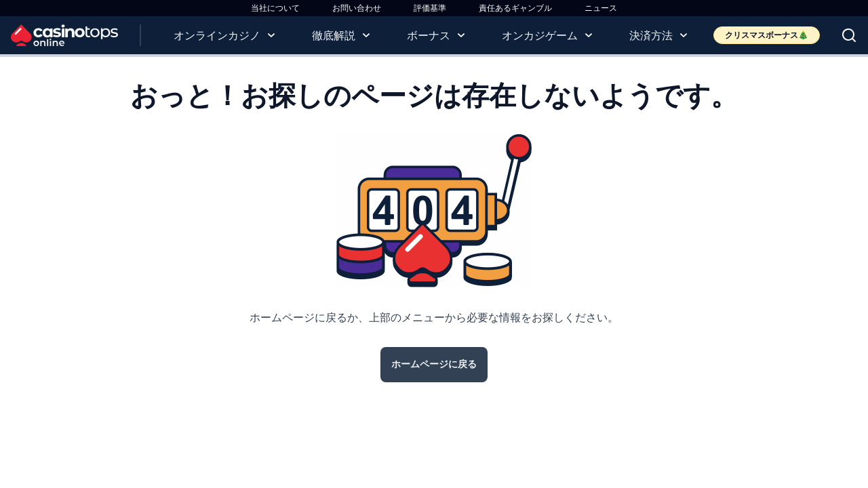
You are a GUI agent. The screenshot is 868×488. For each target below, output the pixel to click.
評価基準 (430, 8)
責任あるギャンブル (515, 8)
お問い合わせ (357, 8)
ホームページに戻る (434, 364)
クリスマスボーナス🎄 (767, 35)
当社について (275, 8)
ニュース (601, 8)
